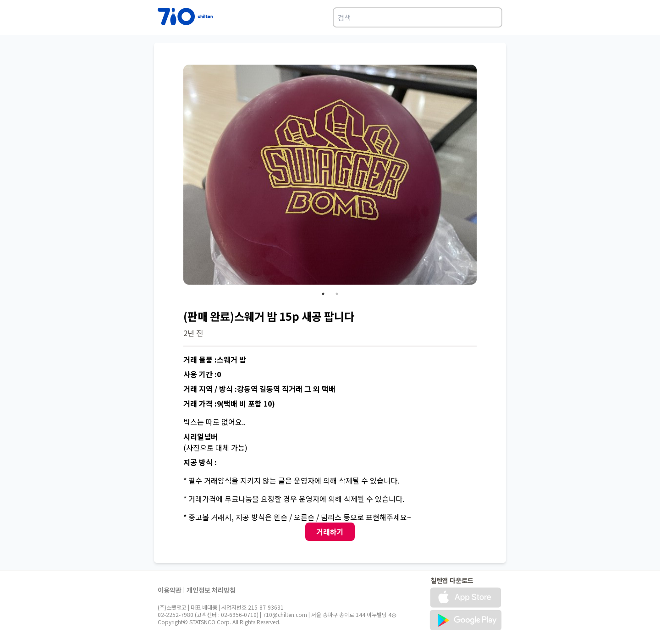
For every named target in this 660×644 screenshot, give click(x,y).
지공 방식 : (200, 462)
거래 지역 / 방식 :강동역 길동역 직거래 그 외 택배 (259, 389)
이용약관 (170, 590)
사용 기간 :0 (202, 374)
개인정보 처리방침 (211, 590)
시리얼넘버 (201, 436)
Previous (176, 176)
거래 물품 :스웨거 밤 (215, 359)
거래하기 (330, 532)
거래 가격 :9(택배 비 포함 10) (229, 403)
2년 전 (193, 333)
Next (484, 176)
